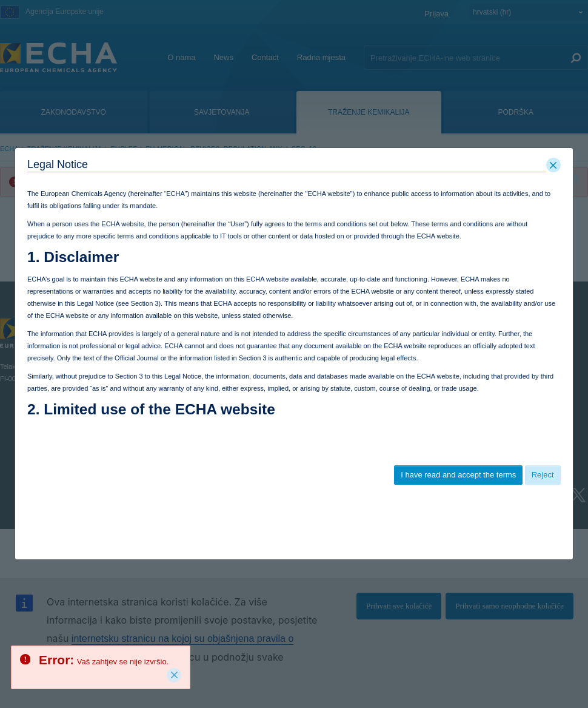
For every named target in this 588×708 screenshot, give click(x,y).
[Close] (174, 675)
